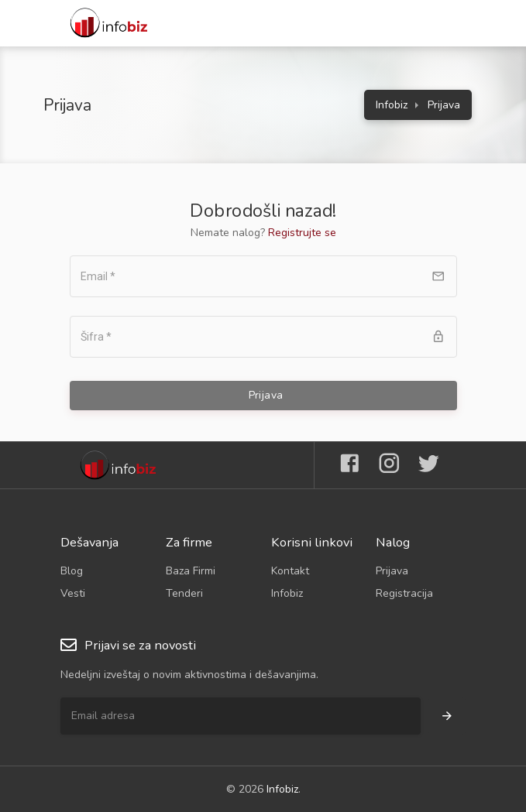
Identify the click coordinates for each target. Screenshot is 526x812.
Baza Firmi (191, 571)
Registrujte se (302, 233)
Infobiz (392, 105)
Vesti (73, 593)
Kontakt (290, 571)
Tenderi (184, 593)
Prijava (392, 571)
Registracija (404, 593)
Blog (72, 571)
